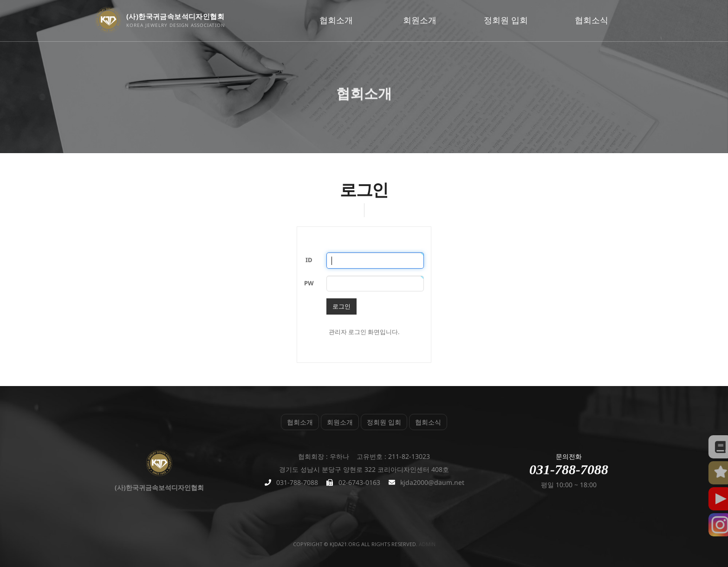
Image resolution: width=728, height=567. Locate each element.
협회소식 (591, 20)
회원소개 (420, 20)
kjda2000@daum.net (432, 482)
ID (309, 260)
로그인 (341, 306)
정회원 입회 (506, 20)
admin (427, 544)
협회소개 (336, 20)
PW (309, 283)
